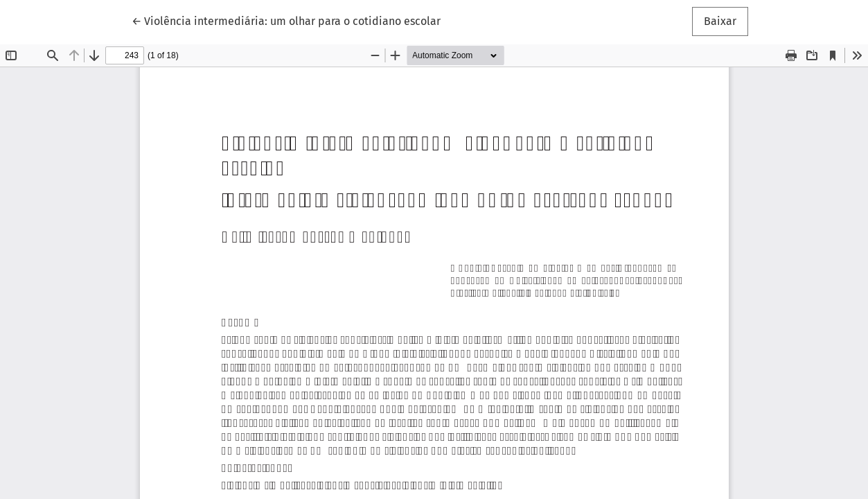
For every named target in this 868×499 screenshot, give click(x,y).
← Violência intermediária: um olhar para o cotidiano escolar (286, 20)
